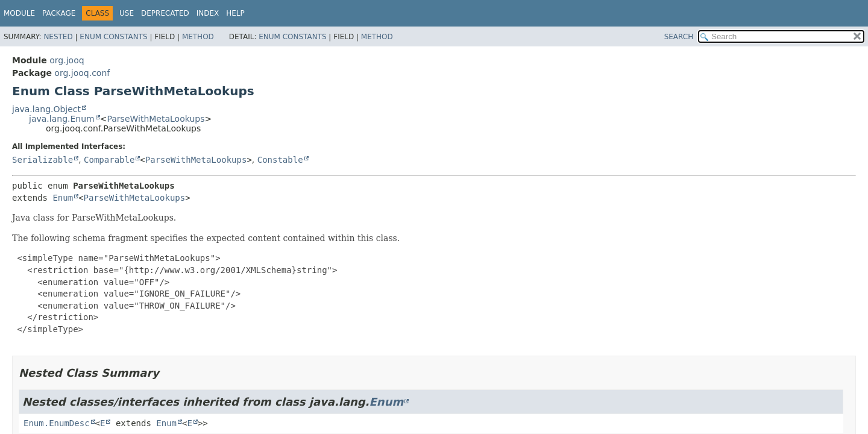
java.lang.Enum (62, 119)
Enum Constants (113, 37)
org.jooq (67, 60)
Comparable (109, 160)
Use (127, 13)
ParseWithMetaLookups (156, 119)
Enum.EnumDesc (57, 423)
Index (208, 13)
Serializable (42, 160)
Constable (280, 160)
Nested (58, 37)
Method (198, 37)
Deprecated (165, 13)
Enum (63, 198)
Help (235, 13)
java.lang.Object (46, 109)
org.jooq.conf (82, 73)
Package (59, 13)
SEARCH (679, 37)
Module (19, 13)
